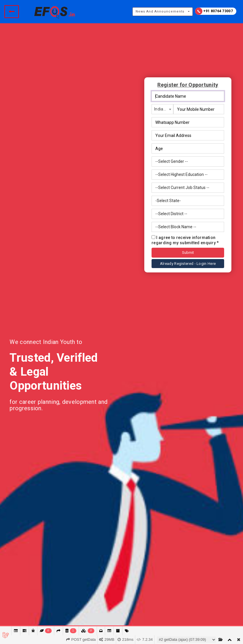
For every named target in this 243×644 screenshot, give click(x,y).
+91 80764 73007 (214, 11)
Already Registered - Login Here (188, 264)
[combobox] (162, 109)
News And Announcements (160, 11)
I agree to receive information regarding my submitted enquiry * (185, 240)
